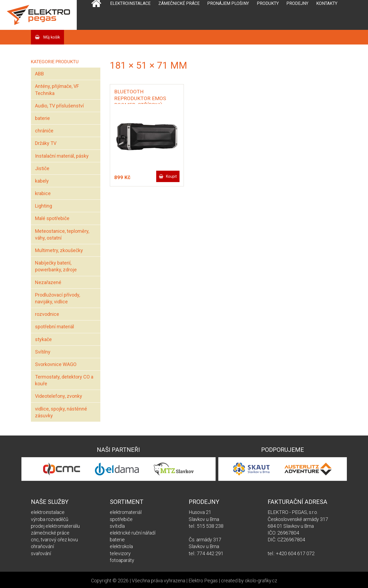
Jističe (42, 168)
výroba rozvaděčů (50, 519)
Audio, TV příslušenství (59, 106)
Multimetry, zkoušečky (59, 250)
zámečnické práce (50, 533)
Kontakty (327, 3)
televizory (120, 553)
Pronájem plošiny (228, 3)
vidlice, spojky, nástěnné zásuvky (61, 412)
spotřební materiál (55, 327)
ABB (39, 74)
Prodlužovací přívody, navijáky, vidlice (57, 298)
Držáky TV (46, 143)
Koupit (171, 176)
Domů (96, 15)
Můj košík (51, 37)
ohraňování (42, 546)
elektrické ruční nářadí (133, 533)
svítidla (117, 526)
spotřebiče (121, 519)
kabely (42, 181)
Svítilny (43, 352)
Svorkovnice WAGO (56, 364)
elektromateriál (126, 512)
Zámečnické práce (179, 3)
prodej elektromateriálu (55, 526)
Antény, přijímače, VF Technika (57, 90)
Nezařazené (48, 282)
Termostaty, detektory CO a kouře (64, 380)
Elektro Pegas (203, 581)
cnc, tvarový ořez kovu (54, 540)
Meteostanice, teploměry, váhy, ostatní (62, 234)
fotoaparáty (122, 560)
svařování (41, 553)
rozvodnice (47, 314)
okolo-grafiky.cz (261, 581)
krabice (43, 193)
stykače (43, 339)
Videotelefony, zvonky (59, 396)
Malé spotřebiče (52, 218)
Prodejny (297, 3)
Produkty (268, 3)
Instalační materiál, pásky (62, 156)
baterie (42, 118)
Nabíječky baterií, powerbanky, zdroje (56, 266)
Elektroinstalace (130, 3)
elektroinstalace (48, 512)
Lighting (44, 206)
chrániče (44, 131)
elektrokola (121, 546)
